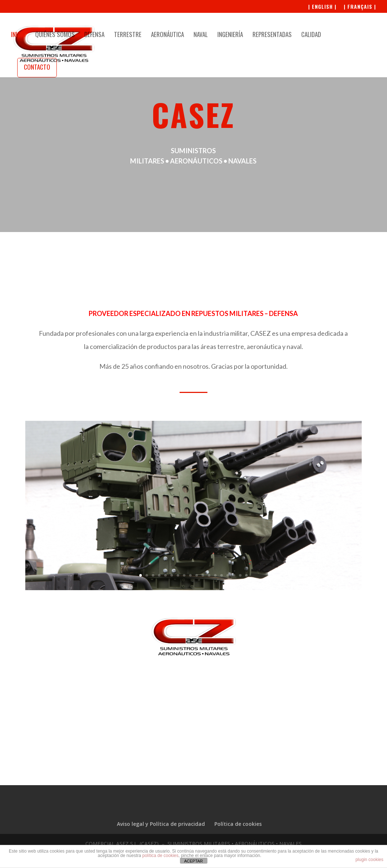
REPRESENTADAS (272, 35)
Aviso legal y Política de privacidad (161, 824)
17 (240, 575)
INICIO (18, 35)
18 (246, 575)
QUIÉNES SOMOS (55, 35)
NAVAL (201, 35)
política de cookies (160, 856)
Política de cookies (238, 824)
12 (209, 575)
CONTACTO (37, 67)
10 (197, 575)
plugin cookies (369, 860)
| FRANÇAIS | (360, 7)
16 (234, 575)
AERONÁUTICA (167, 35)
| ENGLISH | (322, 7)
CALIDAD (311, 35)
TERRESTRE (128, 35)
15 (228, 575)
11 (203, 575)
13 (215, 575)
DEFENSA (94, 35)
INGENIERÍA (230, 35)
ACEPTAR (193, 861)
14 (222, 575)
